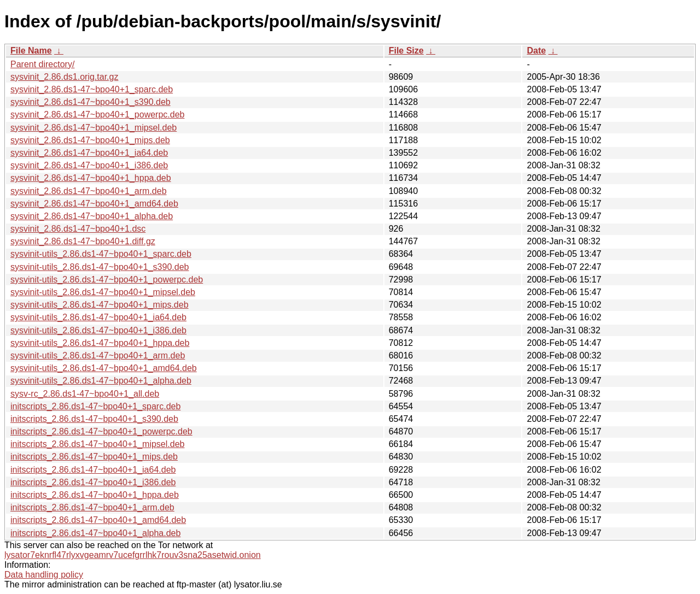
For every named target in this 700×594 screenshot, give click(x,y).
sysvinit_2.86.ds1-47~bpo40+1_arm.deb (89, 191)
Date (536, 51)
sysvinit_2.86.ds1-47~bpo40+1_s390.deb (91, 102)
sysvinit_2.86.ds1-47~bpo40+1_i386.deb (89, 165)
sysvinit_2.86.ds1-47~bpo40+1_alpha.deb (92, 216)
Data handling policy (44, 575)
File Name (31, 51)
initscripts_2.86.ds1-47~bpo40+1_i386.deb (93, 482)
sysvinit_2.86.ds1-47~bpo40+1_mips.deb (90, 140)
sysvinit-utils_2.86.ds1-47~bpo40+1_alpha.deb (101, 381)
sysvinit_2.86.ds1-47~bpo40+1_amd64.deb (94, 204)
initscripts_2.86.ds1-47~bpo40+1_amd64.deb (98, 520)
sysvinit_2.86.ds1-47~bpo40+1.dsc (78, 229)
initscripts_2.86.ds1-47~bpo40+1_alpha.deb (95, 533)
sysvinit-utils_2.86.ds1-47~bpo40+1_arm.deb (98, 355)
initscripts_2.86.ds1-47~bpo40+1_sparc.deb (95, 406)
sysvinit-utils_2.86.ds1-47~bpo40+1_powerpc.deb (107, 280)
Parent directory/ (42, 64)
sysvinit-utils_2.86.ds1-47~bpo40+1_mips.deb (100, 305)
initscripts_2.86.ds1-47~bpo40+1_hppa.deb (95, 495)
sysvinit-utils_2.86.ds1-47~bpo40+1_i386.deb (98, 330)
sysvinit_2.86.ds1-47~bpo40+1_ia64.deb (89, 153)
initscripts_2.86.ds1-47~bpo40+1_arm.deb (92, 507)
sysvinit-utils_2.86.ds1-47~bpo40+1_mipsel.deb (103, 292)
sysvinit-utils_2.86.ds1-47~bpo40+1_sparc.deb (101, 254)
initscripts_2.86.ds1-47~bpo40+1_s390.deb (94, 419)
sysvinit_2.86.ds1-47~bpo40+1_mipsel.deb (94, 128)
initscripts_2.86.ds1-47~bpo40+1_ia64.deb (93, 470)
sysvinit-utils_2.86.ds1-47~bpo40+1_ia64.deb (98, 317)
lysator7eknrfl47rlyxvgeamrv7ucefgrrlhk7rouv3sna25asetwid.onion (133, 555)
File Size (406, 51)
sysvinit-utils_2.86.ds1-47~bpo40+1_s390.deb (100, 267)
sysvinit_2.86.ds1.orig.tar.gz (64, 77)
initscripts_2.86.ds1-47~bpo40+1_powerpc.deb (101, 431)
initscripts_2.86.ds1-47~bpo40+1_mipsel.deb (97, 444)
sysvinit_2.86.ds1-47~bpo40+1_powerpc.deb (97, 114)
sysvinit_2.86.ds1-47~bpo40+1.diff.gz (83, 241)
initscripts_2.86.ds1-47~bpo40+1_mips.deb (94, 457)
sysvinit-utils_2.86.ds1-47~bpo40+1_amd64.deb (104, 368)
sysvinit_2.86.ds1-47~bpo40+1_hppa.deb (91, 178)
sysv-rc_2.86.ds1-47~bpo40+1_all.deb (85, 394)
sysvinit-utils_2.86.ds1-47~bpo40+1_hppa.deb (100, 343)
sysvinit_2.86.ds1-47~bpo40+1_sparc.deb (92, 89)
